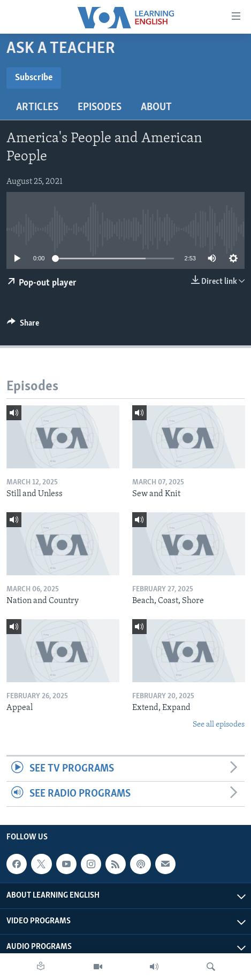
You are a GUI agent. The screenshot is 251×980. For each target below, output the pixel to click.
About (156, 107)
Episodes (100, 107)
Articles (37, 107)
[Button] (23, 326)
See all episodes (219, 725)
